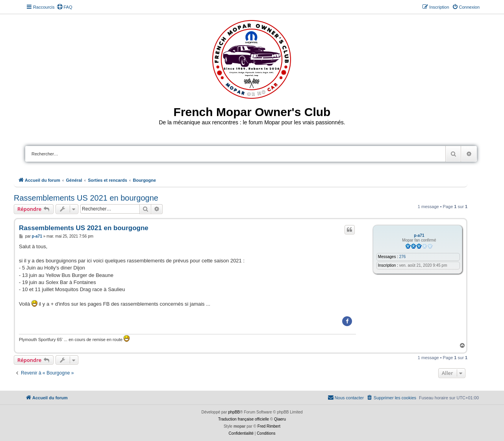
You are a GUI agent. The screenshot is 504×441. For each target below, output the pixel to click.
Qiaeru (280, 419)
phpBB (234, 412)
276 (403, 257)
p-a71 (419, 235)
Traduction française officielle (244, 419)
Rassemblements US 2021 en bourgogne (86, 198)
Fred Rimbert (269, 426)
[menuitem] (65, 7)
